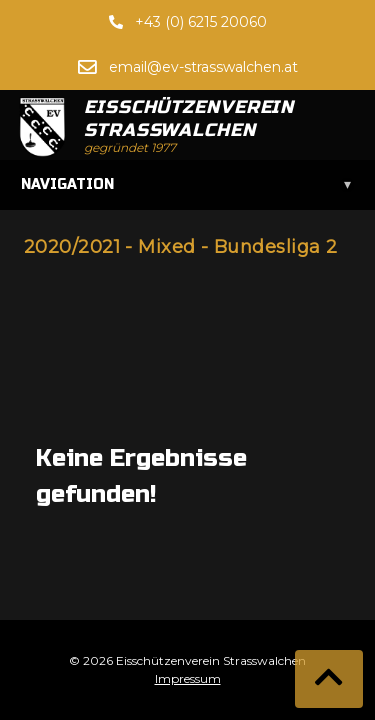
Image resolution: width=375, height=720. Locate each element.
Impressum (188, 678)
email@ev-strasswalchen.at (203, 67)
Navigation (187, 185)
